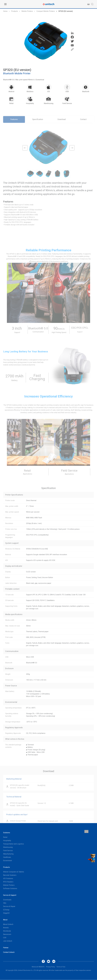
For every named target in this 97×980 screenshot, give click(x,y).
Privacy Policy (50, 967)
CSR (5, 938)
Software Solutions (10, 889)
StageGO (6, 913)
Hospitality (7, 841)
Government (8, 861)
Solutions (7, 833)
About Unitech (8, 924)
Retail (5, 837)
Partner (6, 948)
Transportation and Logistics (14, 844)
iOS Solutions (8, 879)
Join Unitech (8, 941)
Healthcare (7, 857)
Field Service (8, 851)
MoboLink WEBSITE (38, 967)
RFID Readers (8, 882)
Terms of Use (61, 967)
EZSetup (6, 910)
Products (14, 11)
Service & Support (10, 895)
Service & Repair (9, 906)
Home (5, 11)
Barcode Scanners (10, 875)
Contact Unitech (9, 952)
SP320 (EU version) (66, 11)
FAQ (5, 903)
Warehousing (8, 847)
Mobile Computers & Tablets (14, 872)
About (5, 920)
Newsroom (7, 934)
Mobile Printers (27, 11)
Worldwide (7, 931)
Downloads (7, 900)
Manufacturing (8, 854)
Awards (6, 928)
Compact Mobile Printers (46, 11)
